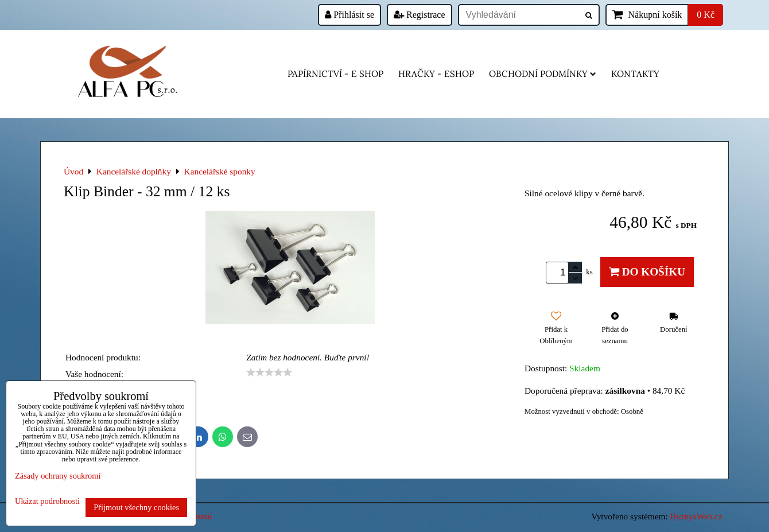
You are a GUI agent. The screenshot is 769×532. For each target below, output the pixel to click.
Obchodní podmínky (543, 74)
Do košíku (647, 272)
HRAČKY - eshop (436, 74)
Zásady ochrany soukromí (58, 476)
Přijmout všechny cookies (136, 507)
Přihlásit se (349, 15)
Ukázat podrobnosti (47, 501)
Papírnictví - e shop (335, 74)
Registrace (420, 15)
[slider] (269, 372)
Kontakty (635, 74)
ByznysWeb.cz (696, 516)
